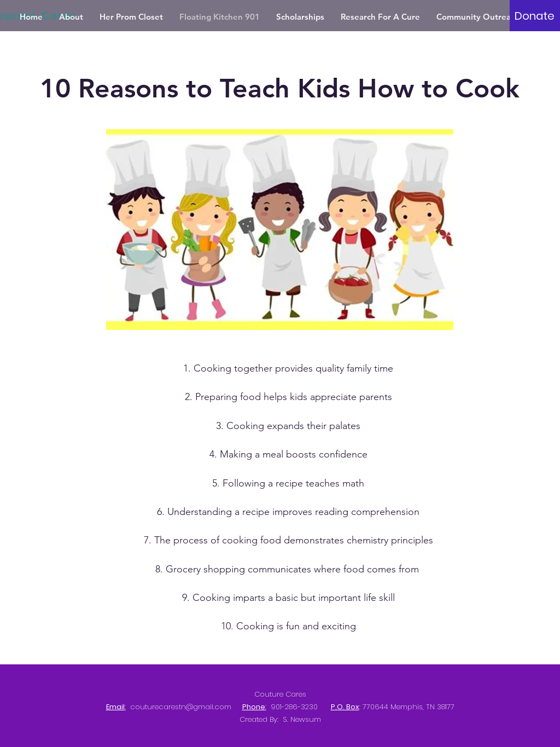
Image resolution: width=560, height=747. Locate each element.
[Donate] (535, 16)
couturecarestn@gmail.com (181, 707)
